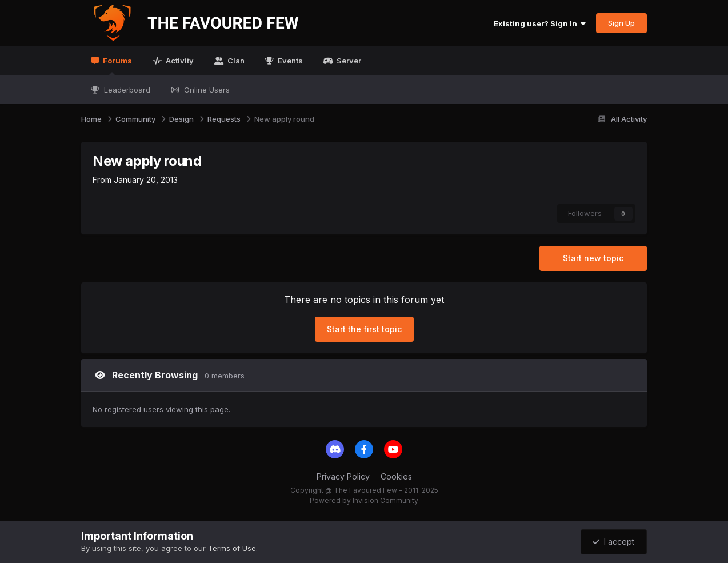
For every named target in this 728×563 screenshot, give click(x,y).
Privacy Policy (343, 476)
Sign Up (621, 23)
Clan (235, 61)
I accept (613, 542)
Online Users (206, 90)
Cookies (396, 476)
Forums (117, 66)
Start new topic (593, 258)
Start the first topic (364, 329)
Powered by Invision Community (364, 500)
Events (289, 61)
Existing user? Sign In (540, 23)
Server (348, 61)
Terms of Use (232, 548)
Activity (179, 61)
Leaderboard (126, 90)
